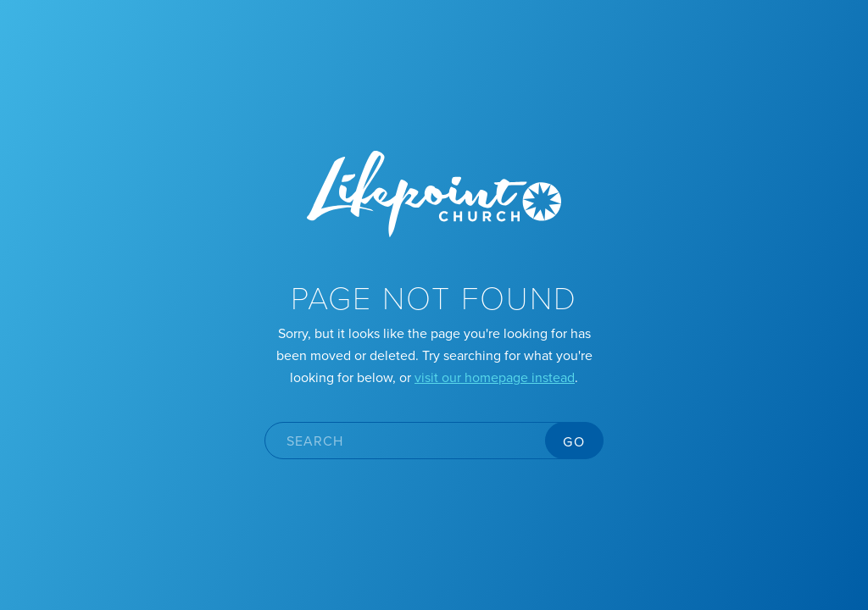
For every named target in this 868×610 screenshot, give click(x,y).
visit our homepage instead (495, 377)
